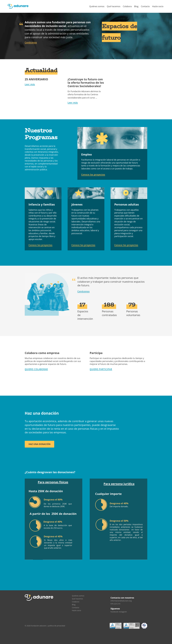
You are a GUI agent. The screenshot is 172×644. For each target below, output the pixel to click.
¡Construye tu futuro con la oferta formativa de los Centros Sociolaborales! (86, 83)
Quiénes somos (97, 6)
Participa (96, 353)
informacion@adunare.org (121, 601)
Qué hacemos (114, 6)
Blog (136, 6)
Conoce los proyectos (93, 174)
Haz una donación (39, 444)
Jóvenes (77, 204)
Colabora (127, 6)
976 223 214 (115, 604)
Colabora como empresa (42, 353)
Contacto (145, 6)
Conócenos (31, 42)
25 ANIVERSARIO (36, 79)
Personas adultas (127, 204)
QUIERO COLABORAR (36, 369)
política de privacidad (56, 626)
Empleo (87, 154)
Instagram (123, 612)
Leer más (30, 84)
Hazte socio (158, 6)
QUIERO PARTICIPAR (101, 369)
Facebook (114, 612)
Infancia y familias (42, 204)
